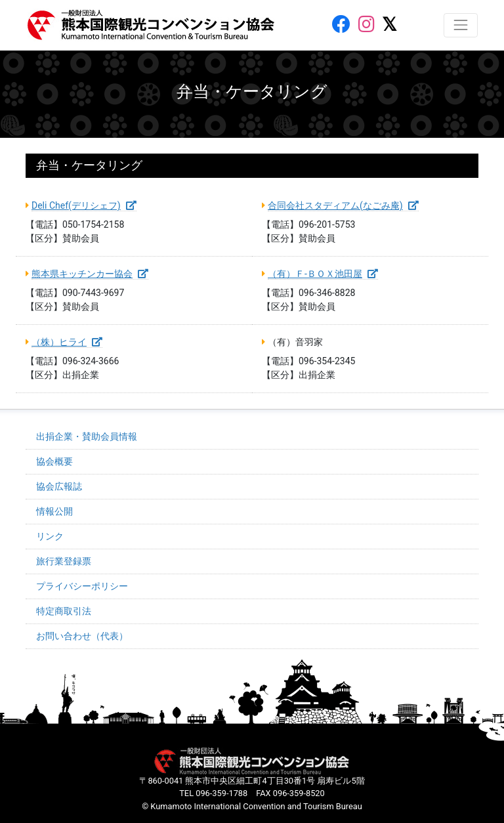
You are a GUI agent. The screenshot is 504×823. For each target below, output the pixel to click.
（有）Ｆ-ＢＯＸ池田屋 (323, 274)
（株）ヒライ (67, 342)
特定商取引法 (64, 611)
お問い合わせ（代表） (82, 636)
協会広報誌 (59, 486)
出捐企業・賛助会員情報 (87, 436)
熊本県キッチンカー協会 (90, 274)
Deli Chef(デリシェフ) (84, 205)
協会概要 (54, 461)
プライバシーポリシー (82, 586)
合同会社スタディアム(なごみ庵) (343, 205)
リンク (50, 536)
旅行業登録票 (64, 561)
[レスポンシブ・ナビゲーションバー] (461, 25)
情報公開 (54, 511)
